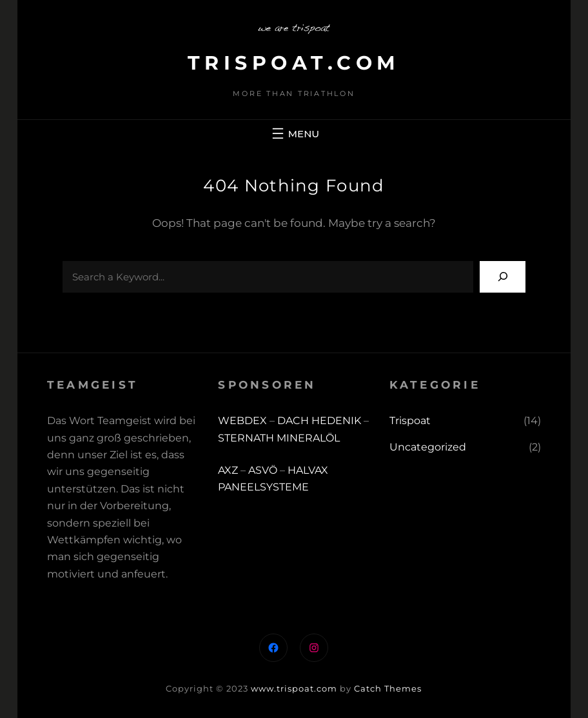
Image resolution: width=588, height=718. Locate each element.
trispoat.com (294, 63)
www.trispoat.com (294, 688)
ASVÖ (263, 470)
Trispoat (410, 421)
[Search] (503, 277)
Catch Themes (388, 688)
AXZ (228, 470)
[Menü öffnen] (294, 133)
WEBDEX (244, 421)
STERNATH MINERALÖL (279, 438)
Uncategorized (428, 447)
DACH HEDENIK (319, 421)
